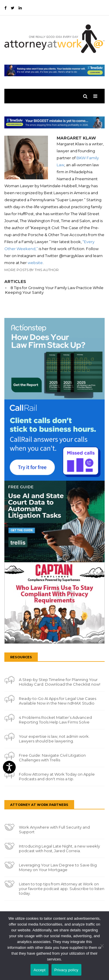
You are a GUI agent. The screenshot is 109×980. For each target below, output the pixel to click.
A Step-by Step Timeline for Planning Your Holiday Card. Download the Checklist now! (60, 682)
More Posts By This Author (32, 270)
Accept (39, 970)
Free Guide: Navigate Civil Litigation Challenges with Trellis (52, 758)
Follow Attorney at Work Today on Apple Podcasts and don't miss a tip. (57, 776)
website (35, 263)
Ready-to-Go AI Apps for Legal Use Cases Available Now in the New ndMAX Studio (58, 701)
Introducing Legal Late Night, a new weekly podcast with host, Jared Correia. (59, 848)
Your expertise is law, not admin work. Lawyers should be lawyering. (54, 739)
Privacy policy (66, 970)
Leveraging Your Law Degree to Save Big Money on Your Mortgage (58, 867)
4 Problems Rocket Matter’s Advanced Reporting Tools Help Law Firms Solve (55, 720)
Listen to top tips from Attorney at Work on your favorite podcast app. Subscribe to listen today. (62, 889)
